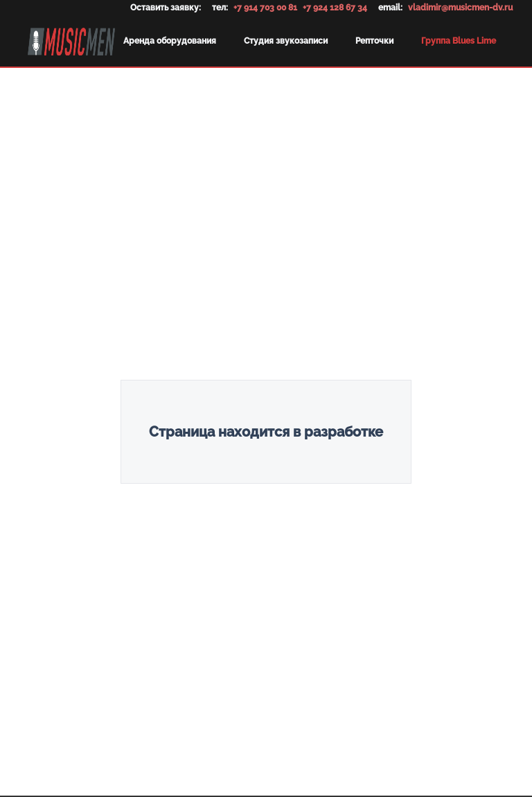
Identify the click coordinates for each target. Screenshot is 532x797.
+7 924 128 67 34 (335, 8)
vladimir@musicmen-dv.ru (460, 8)
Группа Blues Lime (459, 41)
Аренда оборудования (170, 41)
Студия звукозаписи (286, 41)
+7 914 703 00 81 (265, 8)
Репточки (374, 41)
